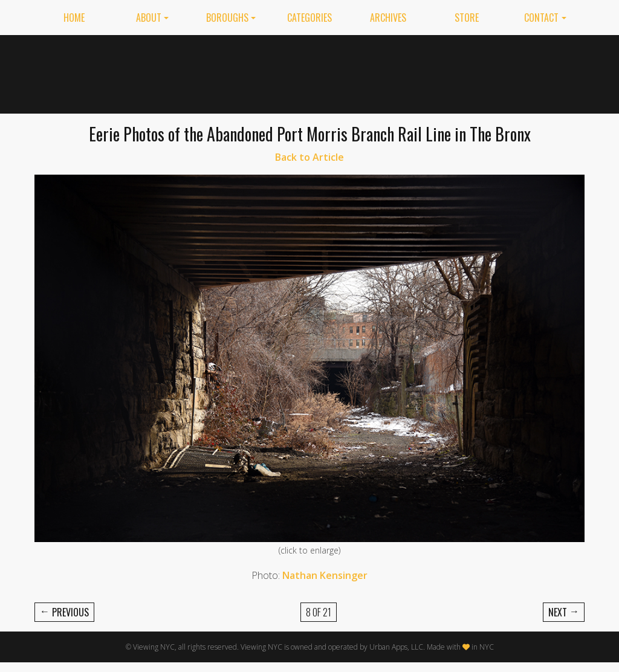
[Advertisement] (365, 72)
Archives (388, 18)
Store (467, 18)
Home (74, 18)
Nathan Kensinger (325, 575)
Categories (309, 18)
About (149, 18)
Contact (541, 18)
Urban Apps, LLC (396, 647)
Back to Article (309, 157)
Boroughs (227, 18)
